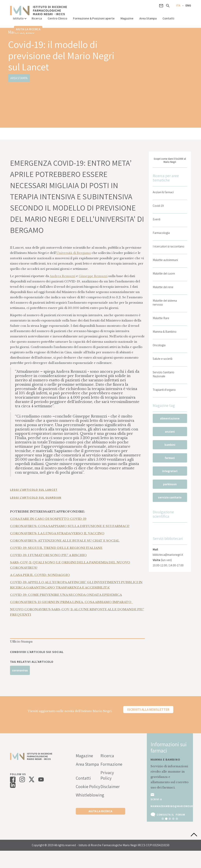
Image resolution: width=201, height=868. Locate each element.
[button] (19, 17)
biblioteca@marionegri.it (168, 555)
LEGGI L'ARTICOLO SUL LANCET (34, 490)
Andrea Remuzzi (63, 276)
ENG (188, 5)
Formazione (111, 764)
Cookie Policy (88, 787)
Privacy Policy (107, 775)
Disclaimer (110, 787)
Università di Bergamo (74, 253)
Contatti (168, 18)
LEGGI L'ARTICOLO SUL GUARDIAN (36, 498)
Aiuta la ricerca (28, 29)
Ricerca (37, 18)
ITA (178, 5)
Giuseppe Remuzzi (93, 276)
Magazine (127, 18)
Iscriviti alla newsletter (148, 710)
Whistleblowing (88, 795)
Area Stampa (148, 18)
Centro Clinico (57, 18)
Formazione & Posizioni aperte (94, 18)
